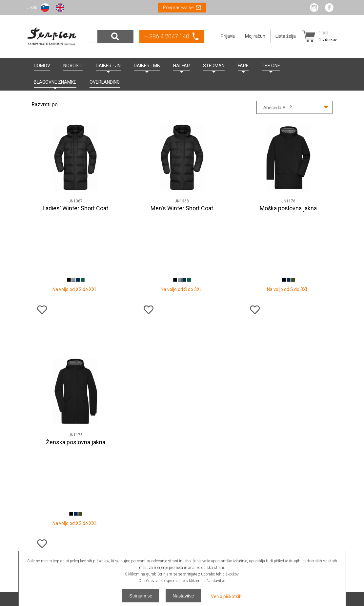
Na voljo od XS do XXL (75, 227)
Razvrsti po (45, 104)
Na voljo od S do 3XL (181, 227)
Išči (115, 36)
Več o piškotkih (226, 596)
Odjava (330, 533)
